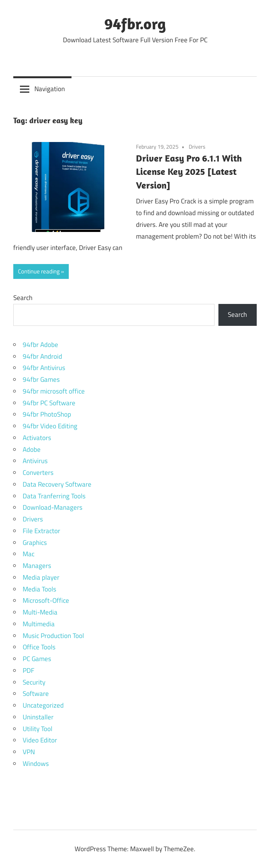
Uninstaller (38, 717)
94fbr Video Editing (50, 426)
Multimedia (39, 624)
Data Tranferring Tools (54, 496)
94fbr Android (42, 356)
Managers (37, 566)
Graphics (35, 543)
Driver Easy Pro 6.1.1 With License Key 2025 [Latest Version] (189, 172)
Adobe (32, 449)
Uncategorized (43, 705)
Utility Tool (38, 729)
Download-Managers (53, 507)
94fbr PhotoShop (47, 414)
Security (34, 682)
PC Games (37, 659)
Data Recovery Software (57, 484)
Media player (41, 577)
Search (23, 298)
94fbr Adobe (40, 345)
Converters (38, 473)
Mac (29, 554)
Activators (37, 438)
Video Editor (40, 740)
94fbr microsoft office (54, 391)
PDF (29, 670)
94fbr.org (135, 23)
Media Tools (39, 589)
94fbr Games (41, 379)
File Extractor (41, 531)
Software (36, 694)
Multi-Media (40, 612)
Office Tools (39, 647)
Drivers (197, 146)
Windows (36, 764)
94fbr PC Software (49, 403)
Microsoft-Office (46, 600)
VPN (29, 752)
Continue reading (39, 271)
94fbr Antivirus (44, 368)
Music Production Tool (53, 636)
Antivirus (35, 461)
